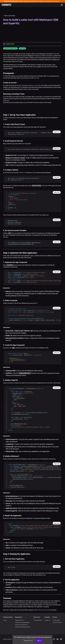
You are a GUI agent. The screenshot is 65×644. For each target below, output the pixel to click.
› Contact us (47, 620)
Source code (10, 44)
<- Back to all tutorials (9, 16)
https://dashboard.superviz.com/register (30, 85)
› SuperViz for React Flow (21, 625)
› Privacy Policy (56, 620)
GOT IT (39, 641)
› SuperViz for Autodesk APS (22, 622)
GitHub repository (42, 610)
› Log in (5, 620)
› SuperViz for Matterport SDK (22, 627)
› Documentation (38, 620)
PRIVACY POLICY (28, 641)
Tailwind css (22, 173)
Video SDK (22, 48)
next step (36, 78)
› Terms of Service (57, 622)
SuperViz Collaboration (10, 48)
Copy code (57, 132)
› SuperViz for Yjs (19, 620)
